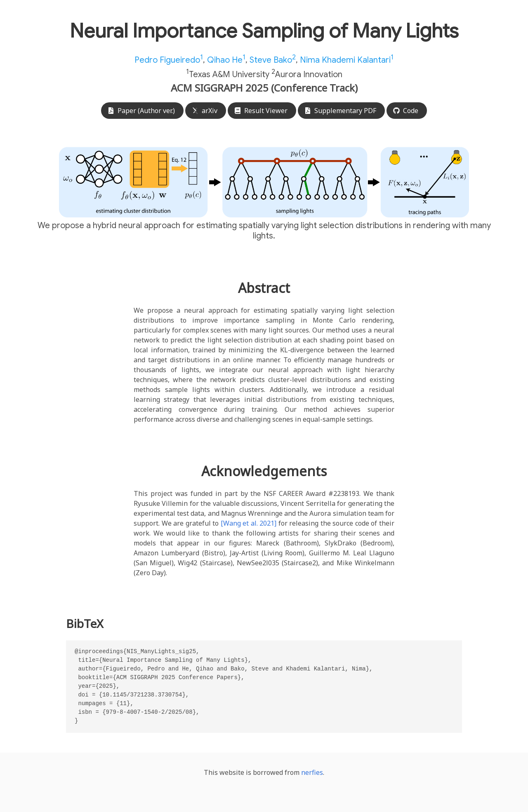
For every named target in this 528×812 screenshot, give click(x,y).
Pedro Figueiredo (169, 60)
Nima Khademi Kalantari (347, 60)
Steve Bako (273, 60)
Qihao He (226, 60)
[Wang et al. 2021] (249, 523)
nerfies (312, 772)
